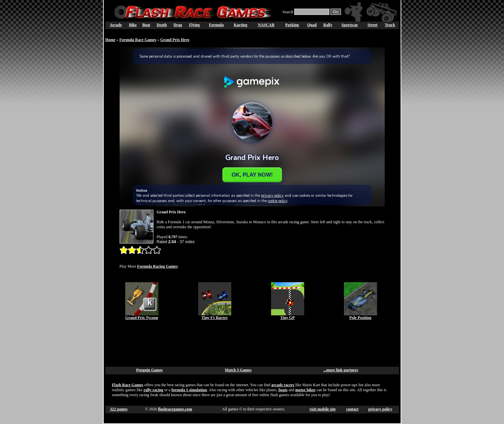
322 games (119, 409)
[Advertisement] (252, 344)
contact (352, 409)
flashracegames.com (175, 409)
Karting (240, 25)
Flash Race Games (128, 385)
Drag (178, 25)
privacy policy (380, 409)
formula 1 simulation (189, 390)
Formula (217, 25)
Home (111, 40)
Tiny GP (287, 318)
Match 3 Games (238, 370)
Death (162, 25)
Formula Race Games (138, 40)
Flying (194, 25)
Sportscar (350, 25)
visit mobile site (323, 409)
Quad (312, 25)
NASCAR (266, 25)
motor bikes (305, 390)
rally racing (153, 390)
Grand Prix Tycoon (142, 318)
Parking (292, 25)
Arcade (116, 25)
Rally (328, 25)
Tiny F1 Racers (214, 318)
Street (372, 25)
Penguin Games (149, 370)
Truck (390, 25)
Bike (133, 25)
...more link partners (340, 370)
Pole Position (360, 318)
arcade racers (283, 385)
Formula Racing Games (157, 266)
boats (283, 390)
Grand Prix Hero (175, 40)
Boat (146, 25)
